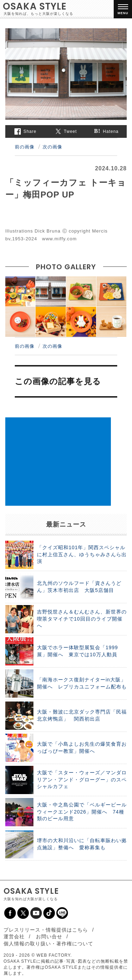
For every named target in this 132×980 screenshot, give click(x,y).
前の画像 (25, 147)
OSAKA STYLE (35, 6)
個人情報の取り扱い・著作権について (48, 944)
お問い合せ (49, 937)
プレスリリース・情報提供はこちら (46, 930)
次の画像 (52, 147)
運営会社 (14, 937)
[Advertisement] (58, 462)
